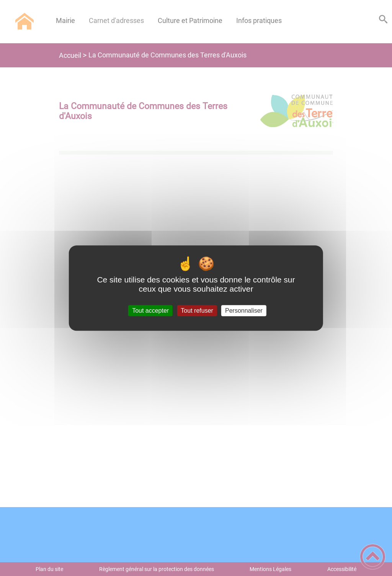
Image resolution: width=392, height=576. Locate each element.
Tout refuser (197, 311)
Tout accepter (150, 311)
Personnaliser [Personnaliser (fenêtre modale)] (244, 311)
